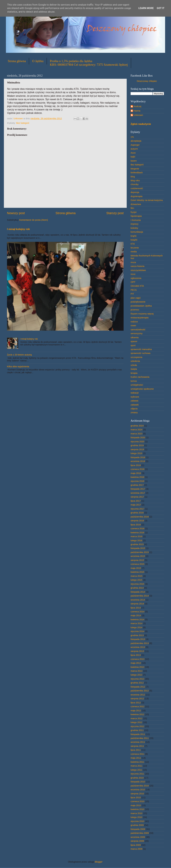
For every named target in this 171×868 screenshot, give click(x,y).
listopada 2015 (138, 548)
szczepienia (136, 357)
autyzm (134, 149)
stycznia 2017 (137, 509)
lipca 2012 (136, 703)
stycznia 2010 (137, 821)
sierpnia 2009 (137, 841)
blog (133, 177)
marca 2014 (136, 623)
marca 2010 (136, 813)
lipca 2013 (136, 655)
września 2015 (138, 556)
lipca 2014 (136, 608)
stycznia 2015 (137, 584)
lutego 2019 (136, 453)
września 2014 (138, 600)
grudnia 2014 (137, 588)
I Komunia (136, 220)
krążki (134, 236)
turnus (134, 381)
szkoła (134, 365)
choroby (135, 184)
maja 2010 (136, 805)
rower (133, 326)
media (134, 252)
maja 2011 (136, 758)
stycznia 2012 (137, 726)
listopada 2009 (138, 829)
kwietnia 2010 (137, 809)
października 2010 (140, 786)
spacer (134, 341)
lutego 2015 (136, 580)
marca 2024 (136, 430)
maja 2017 (136, 505)
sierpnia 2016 (137, 521)
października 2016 (140, 517)
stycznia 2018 (137, 481)
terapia (134, 373)
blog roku (135, 180)
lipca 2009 (136, 845)
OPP (133, 282)
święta (134, 369)
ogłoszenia (136, 278)
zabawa (134, 401)
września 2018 (138, 461)
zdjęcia (134, 409)
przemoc (135, 310)
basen (134, 161)
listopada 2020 (138, 437)
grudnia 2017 (137, 485)
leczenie (135, 248)
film (132, 208)
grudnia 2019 (137, 445)
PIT (132, 294)
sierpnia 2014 (137, 604)
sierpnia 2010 (137, 794)
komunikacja (137, 232)
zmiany (134, 412)
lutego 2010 (136, 817)
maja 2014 (136, 615)
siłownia (135, 337)
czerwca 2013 (137, 659)
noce (133, 274)
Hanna (137, 111)
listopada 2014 (138, 592)
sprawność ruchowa (140, 353)
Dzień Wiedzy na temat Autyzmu (147, 200)
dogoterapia (136, 196)
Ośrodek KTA (137, 286)
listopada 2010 (138, 782)
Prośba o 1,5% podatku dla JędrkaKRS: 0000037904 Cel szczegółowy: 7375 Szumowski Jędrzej (89, 63)
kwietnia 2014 (137, 620)
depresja (135, 192)
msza (133, 262)
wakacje (135, 393)
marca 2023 (136, 434)
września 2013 (138, 647)
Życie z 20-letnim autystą (19, 355)
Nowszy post (16, 213)
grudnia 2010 (137, 778)
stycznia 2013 (137, 679)
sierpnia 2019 (137, 449)
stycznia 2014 (137, 631)
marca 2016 (136, 536)
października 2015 (140, 552)
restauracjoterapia (140, 318)
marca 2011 (136, 766)
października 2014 (140, 596)
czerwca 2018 (137, 469)
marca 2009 (136, 849)
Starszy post (115, 213)
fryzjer (134, 212)
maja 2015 (136, 568)
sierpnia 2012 (137, 699)
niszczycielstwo (138, 270)
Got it (161, 8)
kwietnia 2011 (137, 762)
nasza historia (137, 266)
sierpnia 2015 (137, 560)
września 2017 (138, 493)
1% (132, 137)
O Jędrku (38, 61)
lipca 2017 (136, 501)
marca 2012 (136, 718)
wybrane (135, 397)
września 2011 (138, 742)
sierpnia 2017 (137, 497)
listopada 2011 (138, 734)
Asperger (135, 145)
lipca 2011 (136, 750)
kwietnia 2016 (137, 533)
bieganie (135, 169)
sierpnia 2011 (137, 746)
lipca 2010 (136, 797)
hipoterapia (136, 216)
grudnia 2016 (137, 513)
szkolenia (135, 361)
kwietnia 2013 (137, 667)
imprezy (134, 224)
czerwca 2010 (137, 801)
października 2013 (140, 643)
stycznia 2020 (137, 442)
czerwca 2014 (137, 612)
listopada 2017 (138, 489)
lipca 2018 (136, 465)
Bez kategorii (23, 123)
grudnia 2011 (137, 730)
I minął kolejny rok (18, 229)
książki (134, 240)
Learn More (146, 8)
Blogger (99, 862)
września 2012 (138, 695)
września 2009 (138, 837)
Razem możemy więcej (142, 314)
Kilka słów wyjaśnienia (18, 367)
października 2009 (140, 833)
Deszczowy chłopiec (147, 81)
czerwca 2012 (137, 706)
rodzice (134, 322)
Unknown (138, 115)
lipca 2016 (136, 525)
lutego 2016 (136, 540)
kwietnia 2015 (137, 572)
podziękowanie (138, 302)
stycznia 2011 (137, 774)
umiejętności (137, 385)
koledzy (134, 228)
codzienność (137, 188)
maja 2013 (136, 663)
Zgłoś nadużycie (141, 124)
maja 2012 (136, 711)
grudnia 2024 (137, 426)
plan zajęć (136, 298)
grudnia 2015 (137, 544)
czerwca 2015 (137, 564)
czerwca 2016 (137, 529)
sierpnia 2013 (137, 651)
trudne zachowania (140, 377)
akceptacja (136, 141)
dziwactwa (136, 204)
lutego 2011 (136, 770)
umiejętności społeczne (142, 389)
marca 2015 (136, 576)
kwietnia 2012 (137, 714)
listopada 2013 (138, 639)
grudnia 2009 (137, 825)
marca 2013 (136, 671)
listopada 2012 (138, 687)
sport (133, 345)
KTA (133, 244)
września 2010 (138, 790)
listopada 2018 (138, 457)
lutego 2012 (136, 722)
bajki (133, 157)
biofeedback (137, 173)
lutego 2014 (136, 627)
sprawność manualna (141, 349)
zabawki (135, 405)
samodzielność (138, 330)
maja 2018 (136, 473)
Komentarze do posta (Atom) (34, 220)
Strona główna (17, 61)
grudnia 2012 (137, 683)
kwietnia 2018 (137, 477)
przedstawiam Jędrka (141, 306)
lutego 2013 (136, 675)
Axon (133, 153)
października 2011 (140, 738)
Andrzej (137, 106)
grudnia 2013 (137, 635)
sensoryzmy (137, 333)
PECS (134, 290)
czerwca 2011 (137, 754)
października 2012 (140, 691)
